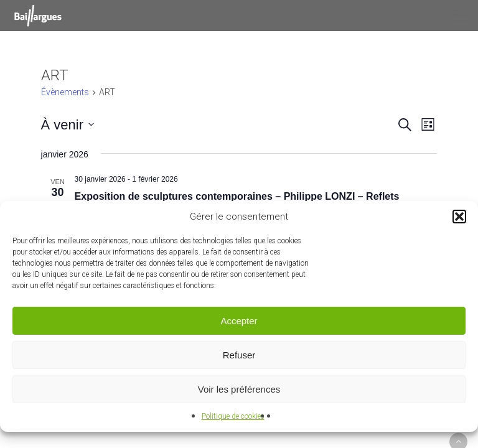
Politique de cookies (233, 416)
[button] (459, 217)
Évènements (65, 92)
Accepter (239, 321)
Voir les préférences (239, 389)
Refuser (239, 355)
